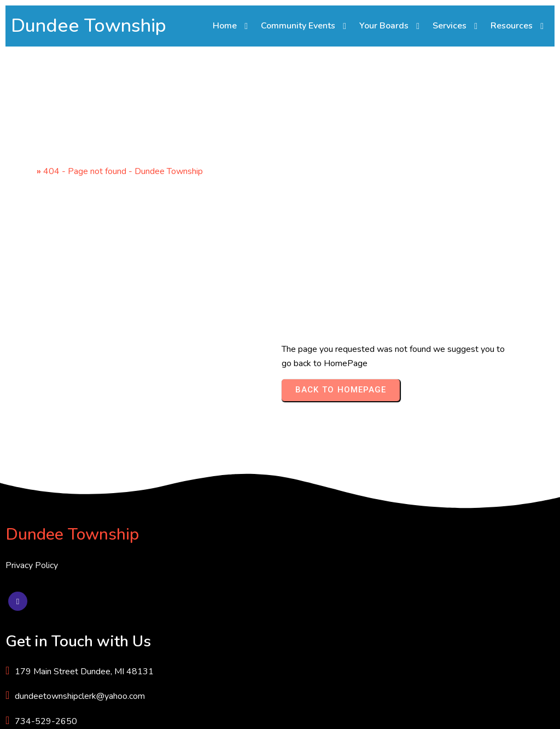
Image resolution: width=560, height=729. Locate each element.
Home (23, 202)
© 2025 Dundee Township (57, 712)
